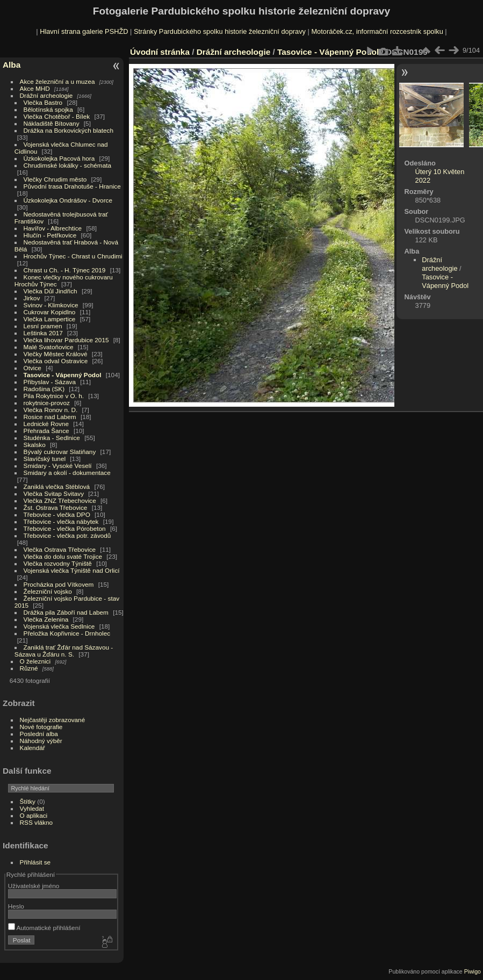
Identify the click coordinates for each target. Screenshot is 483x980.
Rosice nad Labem (50, 417)
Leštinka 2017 (43, 333)
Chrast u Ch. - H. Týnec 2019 (65, 270)
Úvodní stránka (160, 52)
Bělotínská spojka (48, 109)
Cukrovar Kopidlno (50, 312)
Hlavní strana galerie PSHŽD (84, 31)
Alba (12, 65)
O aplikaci (34, 815)
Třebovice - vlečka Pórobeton (65, 528)
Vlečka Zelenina (46, 619)
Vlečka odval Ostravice (56, 361)
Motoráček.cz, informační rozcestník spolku (377, 31)
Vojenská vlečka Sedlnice (59, 626)
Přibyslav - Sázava (50, 382)
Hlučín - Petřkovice (50, 235)
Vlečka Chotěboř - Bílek (57, 116)
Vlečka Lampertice (50, 319)
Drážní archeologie (46, 95)
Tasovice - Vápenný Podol (63, 375)
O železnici (35, 661)
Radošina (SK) (44, 389)
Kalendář (33, 748)
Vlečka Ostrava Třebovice (60, 549)
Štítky (28, 801)
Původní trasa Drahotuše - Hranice (72, 186)
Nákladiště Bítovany (52, 123)
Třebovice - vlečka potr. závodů (67, 535)
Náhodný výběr (41, 741)
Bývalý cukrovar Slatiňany (60, 452)
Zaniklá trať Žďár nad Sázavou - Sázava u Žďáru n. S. (64, 651)
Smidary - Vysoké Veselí (58, 466)
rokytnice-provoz (47, 403)
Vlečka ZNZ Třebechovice (60, 500)
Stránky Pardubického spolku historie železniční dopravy (220, 31)
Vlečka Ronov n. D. (51, 410)
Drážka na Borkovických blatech (69, 130)
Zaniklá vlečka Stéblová (57, 487)
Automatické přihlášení (44, 928)
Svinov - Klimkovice (51, 305)
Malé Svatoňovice (49, 347)
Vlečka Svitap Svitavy (54, 493)
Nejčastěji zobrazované (53, 720)
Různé (29, 668)
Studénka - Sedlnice (52, 438)
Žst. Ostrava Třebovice (56, 507)
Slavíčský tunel (45, 459)
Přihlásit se (35, 862)
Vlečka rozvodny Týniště (58, 563)
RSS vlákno (36, 822)
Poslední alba (39, 734)
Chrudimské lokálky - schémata (67, 165)
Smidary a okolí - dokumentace (67, 473)
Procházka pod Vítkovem (59, 584)
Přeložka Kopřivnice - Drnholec (67, 633)
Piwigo (473, 971)
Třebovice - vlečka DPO (57, 514)
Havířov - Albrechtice (53, 228)
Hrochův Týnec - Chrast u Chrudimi (73, 256)
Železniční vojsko (49, 591)
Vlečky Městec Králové (56, 354)
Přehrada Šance (46, 431)
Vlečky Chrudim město (55, 179)
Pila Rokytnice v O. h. (54, 396)
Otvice (33, 368)
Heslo (16, 906)
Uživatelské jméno (34, 886)
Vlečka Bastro (43, 102)
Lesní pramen (43, 326)
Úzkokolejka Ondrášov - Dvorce (68, 200)
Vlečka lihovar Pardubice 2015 (66, 340)
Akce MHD (35, 88)
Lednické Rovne (46, 424)
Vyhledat (32, 808)
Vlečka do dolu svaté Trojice (63, 556)
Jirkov (32, 298)
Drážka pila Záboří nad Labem (66, 612)
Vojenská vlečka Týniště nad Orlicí (72, 570)
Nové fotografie (41, 727)
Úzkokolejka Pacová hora (59, 158)
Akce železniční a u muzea (57, 81)
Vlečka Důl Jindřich (51, 291)
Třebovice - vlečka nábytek (61, 521)
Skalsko (35, 445)
